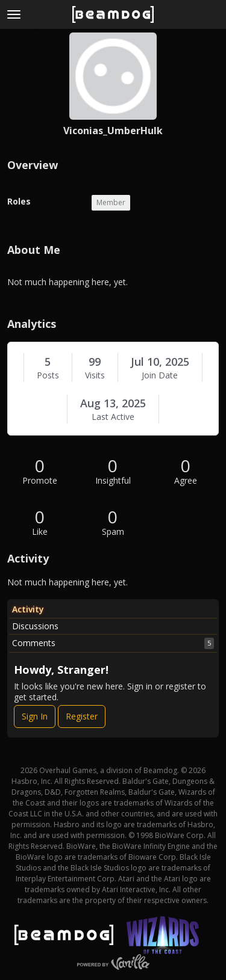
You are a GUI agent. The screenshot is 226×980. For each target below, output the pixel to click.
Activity (28, 609)
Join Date (160, 375)
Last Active (113, 417)
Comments (113, 643)
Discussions (35, 626)
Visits (95, 375)
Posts (48, 375)
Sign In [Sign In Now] (35, 716)
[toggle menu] (14, 14)
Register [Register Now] (82, 716)
